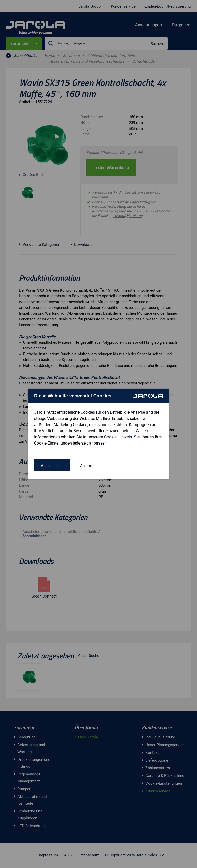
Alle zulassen (52, 466)
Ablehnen (88, 466)
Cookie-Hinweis (118, 437)
